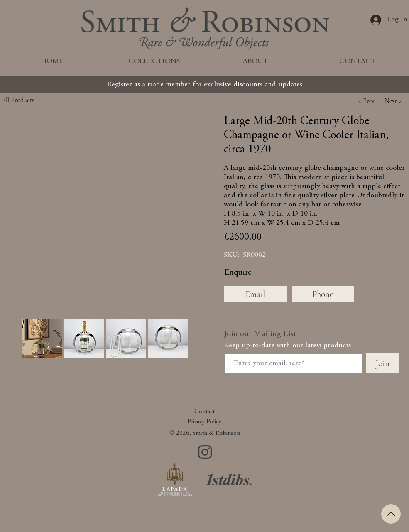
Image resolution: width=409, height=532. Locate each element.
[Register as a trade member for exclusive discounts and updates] (205, 85)
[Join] (382, 363)
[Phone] (323, 294)
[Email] (255, 294)
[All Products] (37, 100)
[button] (367, 101)
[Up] (391, 514)
